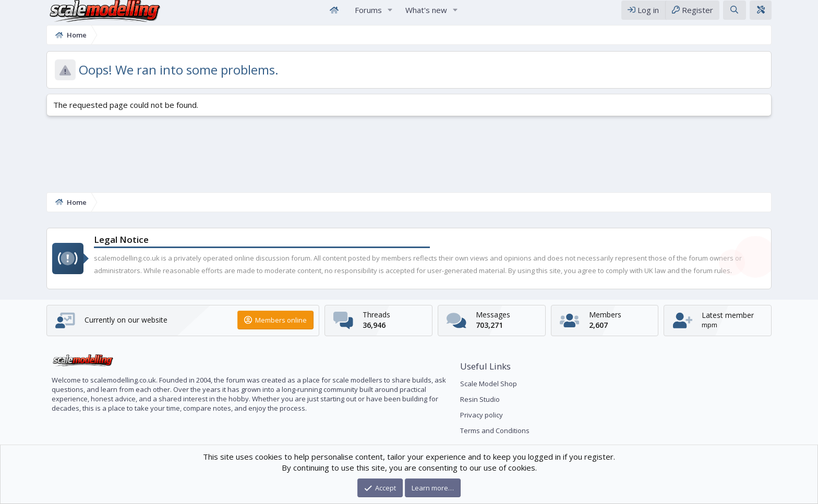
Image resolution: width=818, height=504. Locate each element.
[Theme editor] (802, 15)
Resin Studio (480, 399)
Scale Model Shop (489, 384)
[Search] (775, 15)
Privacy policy (482, 415)
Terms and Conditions (495, 431)
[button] (390, 15)
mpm (740, 325)
